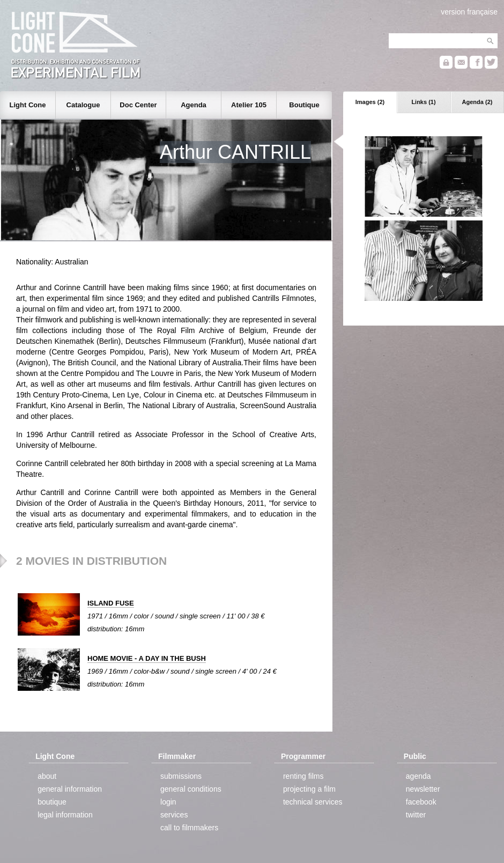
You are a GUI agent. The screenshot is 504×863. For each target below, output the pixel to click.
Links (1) (423, 102)
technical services (313, 802)
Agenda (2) (477, 102)
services (174, 815)
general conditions (191, 789)
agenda (418, 776)
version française (469, 12)
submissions (181, 776)
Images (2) (370, 102)
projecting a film (309, 789)
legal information (65, 815)
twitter (416, 815)
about (47, 776)
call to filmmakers (189, 828)
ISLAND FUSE (111, 603)
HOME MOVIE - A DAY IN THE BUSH (147, 658)
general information (70, 789)
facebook (421, 802)
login (168, 802)
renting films (303, 776)
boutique (52, 802)
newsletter (423, 789)
